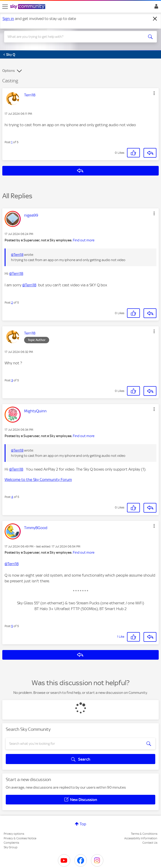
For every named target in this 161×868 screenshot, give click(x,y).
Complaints (11, 843)
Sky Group (11, 847)
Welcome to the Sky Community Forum (38, 480)
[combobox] (73, 37)
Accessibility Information (141, 838)
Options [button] (8, 71)
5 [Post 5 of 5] (12, 626)
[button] (154, 93)
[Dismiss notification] (155, 19)
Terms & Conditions (144, 834)
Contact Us (150, 843)
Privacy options (14, 834)
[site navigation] (5, 7)
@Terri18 (17, 255)
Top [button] (83, 824)
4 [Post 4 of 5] (12, 497)
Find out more (84, 240)
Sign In (155, 8)
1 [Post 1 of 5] (12, 142)
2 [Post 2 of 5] (12, 303)
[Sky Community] (28, 7)
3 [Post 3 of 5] (12, 380)
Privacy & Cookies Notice (20, 838)
